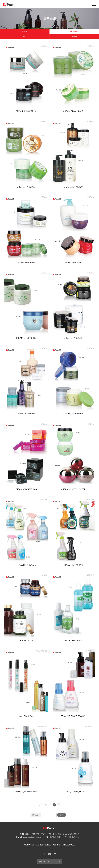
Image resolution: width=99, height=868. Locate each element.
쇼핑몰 (74, 37)
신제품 (25, 32)
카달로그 (25, 37)
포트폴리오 (74, 32)
